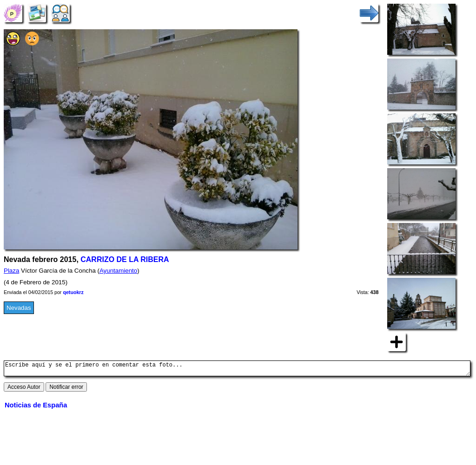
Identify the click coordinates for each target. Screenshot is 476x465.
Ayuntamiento (118, 271)
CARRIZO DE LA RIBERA (125, 259)
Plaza (11, 271)
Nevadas (19, 308)
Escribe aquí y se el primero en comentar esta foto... (237, 370)
